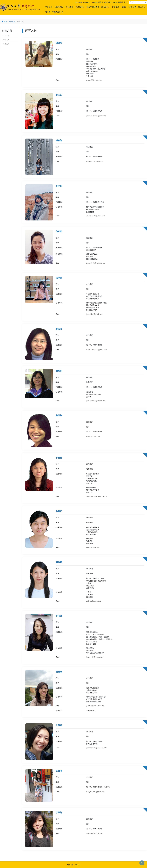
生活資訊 (105, 7)
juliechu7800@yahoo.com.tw (97, 748)
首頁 (4, 22)
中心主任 (6, 36)
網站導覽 (108, 2)
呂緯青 (59, 278)
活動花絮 (132, 7)
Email (58, 80)
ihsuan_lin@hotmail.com (95, 657)
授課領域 (59, 59)
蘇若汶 (59, 329)
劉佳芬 (59, 95)
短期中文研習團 (93, 7)
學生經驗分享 (58, 12)
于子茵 (59, 813)
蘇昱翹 (59, 415)
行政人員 (6, 44)
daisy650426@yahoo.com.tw (97, 496)
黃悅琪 (59, 672)
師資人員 (6, 40)
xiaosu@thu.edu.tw (93, 437)
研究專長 (59, 207)
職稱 (57, 54)
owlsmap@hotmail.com (95, 834)
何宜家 (59, 231)
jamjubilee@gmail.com (94, 314)
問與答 (48, 12)
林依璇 (59, 616)
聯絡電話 (59, 711)
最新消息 (59, 7)
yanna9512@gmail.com (95, 161)
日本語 (121, 2)
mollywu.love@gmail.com (95, 792)
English (114, 2)
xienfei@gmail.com (93, 548)
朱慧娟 (59, 725)
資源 (124, 7)
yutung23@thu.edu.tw (94, 80)
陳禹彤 (59, 43)
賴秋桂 (59, 371)
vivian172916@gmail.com (95, 216)
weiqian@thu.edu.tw (93, 601)
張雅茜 (59, 140)
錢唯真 (59, 562)
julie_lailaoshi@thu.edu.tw (96, 401)
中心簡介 (49, 7)
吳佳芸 (59, 186)
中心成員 (69, 7)
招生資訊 (80, 7)
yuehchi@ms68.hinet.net (95, 706)
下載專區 (115, 7)
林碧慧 (59, 458)
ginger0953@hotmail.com (95, 263)
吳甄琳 (59, 771)
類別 (57, 49)
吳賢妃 (59, 511)
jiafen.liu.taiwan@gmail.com (96, 116)
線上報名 (142, 7)
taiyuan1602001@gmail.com (96, 350)
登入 (126, 2)
